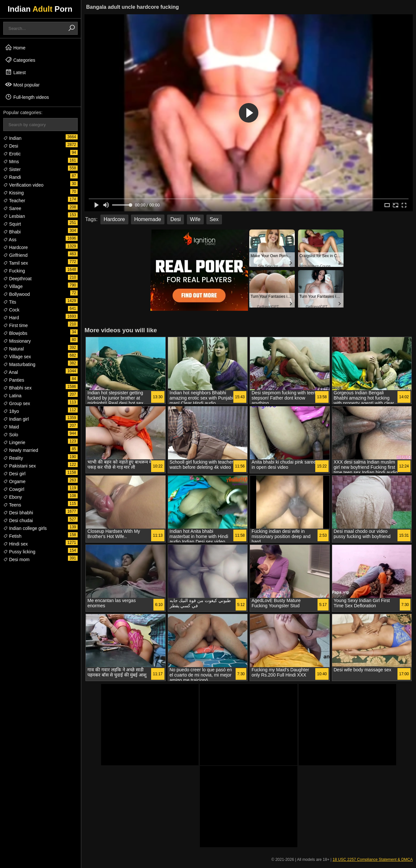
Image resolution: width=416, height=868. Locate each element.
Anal (11, 372)
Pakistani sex (19, 466)
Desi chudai (18, 520)
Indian (12, 138)
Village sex (17, 357)
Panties (14, 380)
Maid (11, 427)
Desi (11, 146)
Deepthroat (17, 279)
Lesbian (14, 216)
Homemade (148, 219)
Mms (11, 162)
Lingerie (14, 442)
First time (15, 325)
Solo (11, 435)
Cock (11, 310)
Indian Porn (40, 9)
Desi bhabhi (18, 513)
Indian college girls (25, 528)
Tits (10, 302)
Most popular (22, 85)
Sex (214, 219)
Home (15, 47)
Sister (12, 169)
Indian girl (16, 419)
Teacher (14, 201)
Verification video (23, 185)
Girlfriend (15, 255)
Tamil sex (16, 263)
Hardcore (15, 247)
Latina (12, 396)
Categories (20, 60)
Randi (12, 177)
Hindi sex (15, 544)
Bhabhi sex (17, 388)
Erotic (12, 154)
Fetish (12, 536)
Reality (13, 458)
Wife (195, 219)
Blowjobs (15, 333)
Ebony (13, 497)
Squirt (12, 224)
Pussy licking (19, 552)
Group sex (17, 403)
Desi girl (14, 474)
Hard (11, 318)
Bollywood (17, 294)
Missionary (17, 341)
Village (13, 286)
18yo (11, 411)
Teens (12, 505)
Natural (13, 349)
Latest (15, 72)
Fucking (14, 271)
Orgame (14, 481)
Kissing (13, 193)
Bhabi (12, 232)
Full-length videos (27, 97)
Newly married (21, 450)
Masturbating (19, 364)
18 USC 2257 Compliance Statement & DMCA (373, 860)
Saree (12, 208)
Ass (10, 240)
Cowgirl (14, 489)
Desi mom (16, 559)
